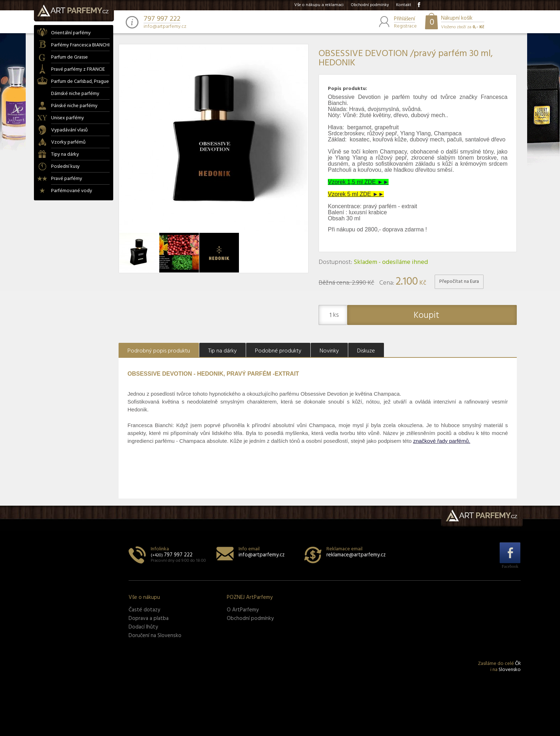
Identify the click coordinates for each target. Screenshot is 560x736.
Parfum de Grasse (69, 57)
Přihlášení (404, 19)
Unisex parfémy (67, 118)
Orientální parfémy (71, 33)
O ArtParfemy (243, 610)
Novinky (329, 351)
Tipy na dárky (65, 154)
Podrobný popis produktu (159, 351)
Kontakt (404, 5)
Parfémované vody (72, 191)
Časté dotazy (144, 610)
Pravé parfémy (67, 179)
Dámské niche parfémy (75, 94)
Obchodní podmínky (370, 5)
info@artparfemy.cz (165, 27)
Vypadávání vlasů (69, 130)
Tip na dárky (222, 351)
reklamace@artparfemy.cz (356, 555)
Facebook (510, 566)
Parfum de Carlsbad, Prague (80, 82)
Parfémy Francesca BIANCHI (80, 45)
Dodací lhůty (143, 627)
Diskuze (366, 351)
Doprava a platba (149, 619)
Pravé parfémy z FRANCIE (78, 69)
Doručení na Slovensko (155, 636)
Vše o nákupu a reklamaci (319, 5)
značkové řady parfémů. (442, 441)
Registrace (405, 26)
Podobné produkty (278, 351)
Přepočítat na (459, 282)
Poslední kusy (65, 167)
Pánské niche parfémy (74, 106)
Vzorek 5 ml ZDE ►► (356, 194)
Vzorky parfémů (68, 142)
